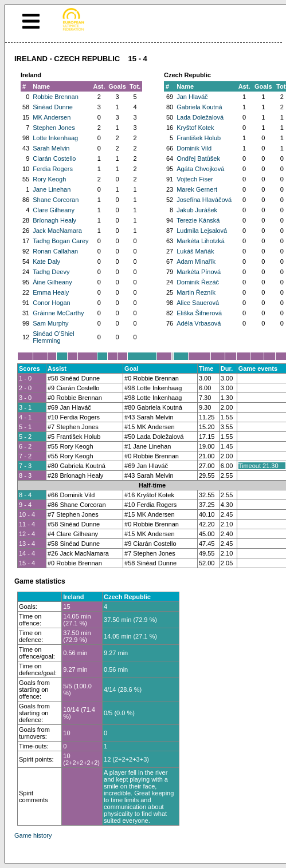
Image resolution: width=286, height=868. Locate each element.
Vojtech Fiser (195, 179)
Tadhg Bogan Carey (60, 241)
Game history (33, 835)
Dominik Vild (194, 148)
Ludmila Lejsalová (202, 231)
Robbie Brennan (56, 97)
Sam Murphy (50, 323)
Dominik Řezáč (198, 282)
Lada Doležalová (200, 117)
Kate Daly (46, 261)
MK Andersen (52, 117)
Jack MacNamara (57, 231)
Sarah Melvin (51, 148)
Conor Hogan (51, 303)
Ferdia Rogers (53, 169)
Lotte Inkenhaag (55, 138)
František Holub (199, 138)
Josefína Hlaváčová (204, 200)
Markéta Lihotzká (201, 241)
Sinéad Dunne (53, 107)
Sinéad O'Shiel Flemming (53, 337)
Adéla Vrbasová (199, 323)
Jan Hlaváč (192, 97)
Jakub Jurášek (197, 210)
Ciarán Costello (54, 158)
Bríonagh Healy (54, 220)
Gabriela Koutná (199, 107)
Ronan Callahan (55, 251)
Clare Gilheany (54, 210)
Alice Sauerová (198, 303)
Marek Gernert (197, 189)
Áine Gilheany (52, 282)
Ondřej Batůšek (198, 158)
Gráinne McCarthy (58, 313)
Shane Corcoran (56, 200)
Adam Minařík (196, 261)
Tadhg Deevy (51, 272)
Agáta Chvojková (200, 169)
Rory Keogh (49, 179)
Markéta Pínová (199, 272)
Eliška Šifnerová (199, 313)
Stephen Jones (54, 128)
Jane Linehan (52, 189)
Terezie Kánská (198, 220)
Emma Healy (51, 292)
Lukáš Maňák (195, 251)
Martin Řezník (196, 292)
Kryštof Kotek (195, 128)
